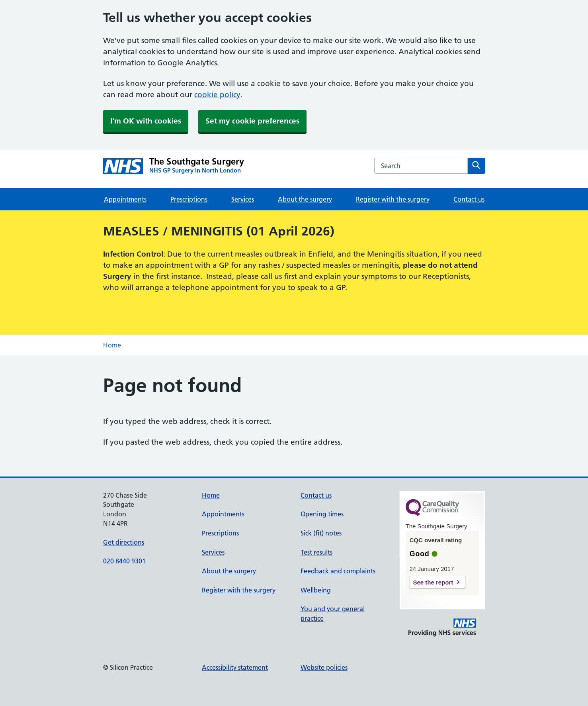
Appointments (125, 199)
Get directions (124, 542)
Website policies (324, 667)
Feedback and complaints (338, 571)
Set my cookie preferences (252, 121)
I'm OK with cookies (146, 121)
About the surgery (305, 199)
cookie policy (217, 95)
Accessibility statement (235, 667)
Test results (316, 552)
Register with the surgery (393, 199)
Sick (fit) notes (321, 533)
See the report (433, 582)
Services (243, 199)
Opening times (322, 514)
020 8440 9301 (124, 561)
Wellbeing (316, 590)
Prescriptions (189, 199)
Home (112, 345)
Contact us (469, 199)
